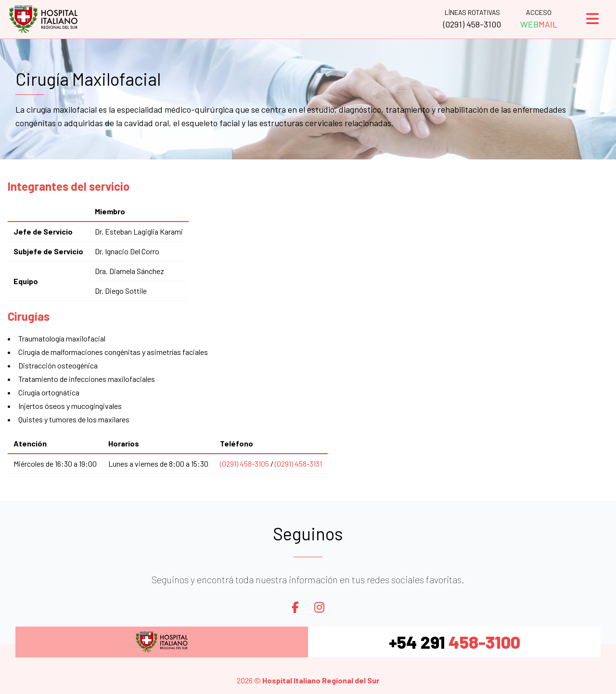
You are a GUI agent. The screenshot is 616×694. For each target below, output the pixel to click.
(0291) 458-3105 (244, 464)
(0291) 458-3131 (298, 464)
